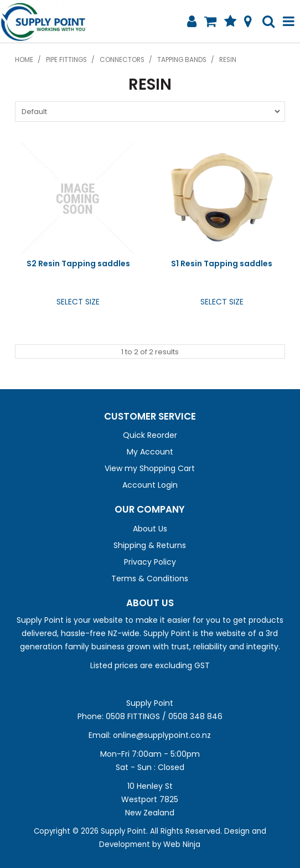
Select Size (78, 302)
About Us (150, 529)
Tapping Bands (182, 60)
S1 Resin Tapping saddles (222, 263)
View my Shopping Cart (150, 468)
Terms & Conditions (150, 578)
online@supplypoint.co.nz (162, 735)
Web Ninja (182, 844)
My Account (150, 452)
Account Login (150, 485)
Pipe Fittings (66, 60)
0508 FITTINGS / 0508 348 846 (164, 716)
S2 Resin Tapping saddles (78, 263)
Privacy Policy (150, 562)
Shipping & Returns (150, 545)
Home (24, 60)
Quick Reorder (150, 435)
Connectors (122, 60)
